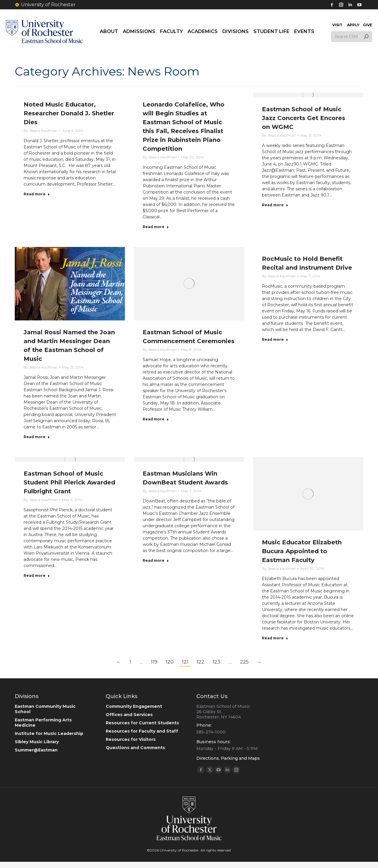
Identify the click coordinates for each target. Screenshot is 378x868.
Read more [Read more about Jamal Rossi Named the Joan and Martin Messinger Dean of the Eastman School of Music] (37, 437)
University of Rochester (45, 5)
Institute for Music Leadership (49, 733)
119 (154, 662)
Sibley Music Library (37, 742)
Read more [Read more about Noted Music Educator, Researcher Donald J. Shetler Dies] (37, 194)
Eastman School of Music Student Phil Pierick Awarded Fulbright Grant (69, 482)
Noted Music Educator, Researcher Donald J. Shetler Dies (69, 113)
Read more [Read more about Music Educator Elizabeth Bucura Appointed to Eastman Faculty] (275, 638)
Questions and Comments (135, 748)
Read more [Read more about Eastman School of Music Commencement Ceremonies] (156, 419)
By (41, 131)
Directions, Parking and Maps (228, 758)
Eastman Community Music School (45, 709)
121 (185, 662)
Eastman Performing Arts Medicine (43, 723)
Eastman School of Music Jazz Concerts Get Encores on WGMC (304, 118)
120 (170, 662)
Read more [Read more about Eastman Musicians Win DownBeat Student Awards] (156, 560)
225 (244, 662)
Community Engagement (134, 706)
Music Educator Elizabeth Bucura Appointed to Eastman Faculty (302, 551)
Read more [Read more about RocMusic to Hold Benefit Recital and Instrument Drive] (275, 339)
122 (201, 662)
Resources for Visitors (131, 739)
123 (216, 662)
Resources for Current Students (142, 723)
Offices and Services (129, 715)
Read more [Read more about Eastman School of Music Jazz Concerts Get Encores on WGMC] (275, 205)
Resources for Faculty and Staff (142, 731)
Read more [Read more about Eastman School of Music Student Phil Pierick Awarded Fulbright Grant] (37, 575)
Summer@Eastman (36, 750)
